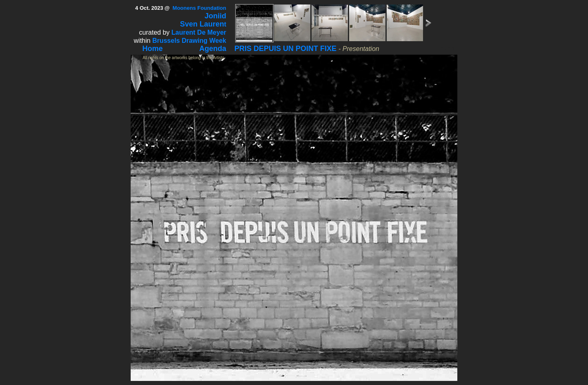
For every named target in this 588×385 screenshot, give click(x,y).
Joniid (215, 16)
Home (153, 49)
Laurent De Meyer (199, 32)
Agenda (213, 49)
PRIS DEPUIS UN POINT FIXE (285, 49)
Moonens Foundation (199, 8)
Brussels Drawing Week (189, 41)
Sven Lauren (202, 24)
